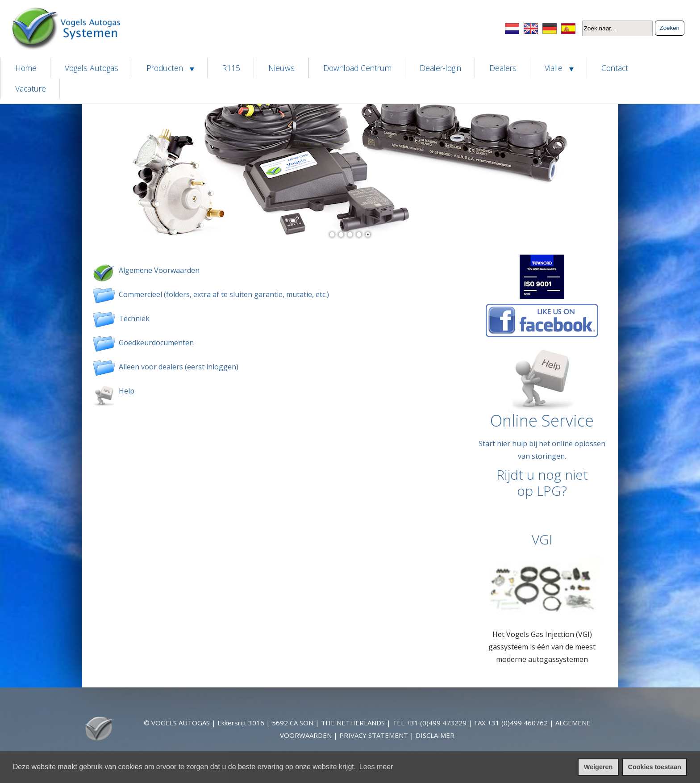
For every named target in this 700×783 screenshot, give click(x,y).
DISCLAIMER (435, 735)
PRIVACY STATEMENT (374, 735)
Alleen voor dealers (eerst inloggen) (179, 367)
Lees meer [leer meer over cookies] (376, 767)
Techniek (132, 318)
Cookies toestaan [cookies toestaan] (655, 767)
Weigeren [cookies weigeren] (598, 767)
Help (125, 391)
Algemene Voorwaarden (157, 270)
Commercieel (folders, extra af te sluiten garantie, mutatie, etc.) (224, 294)
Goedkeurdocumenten (154, 343)
